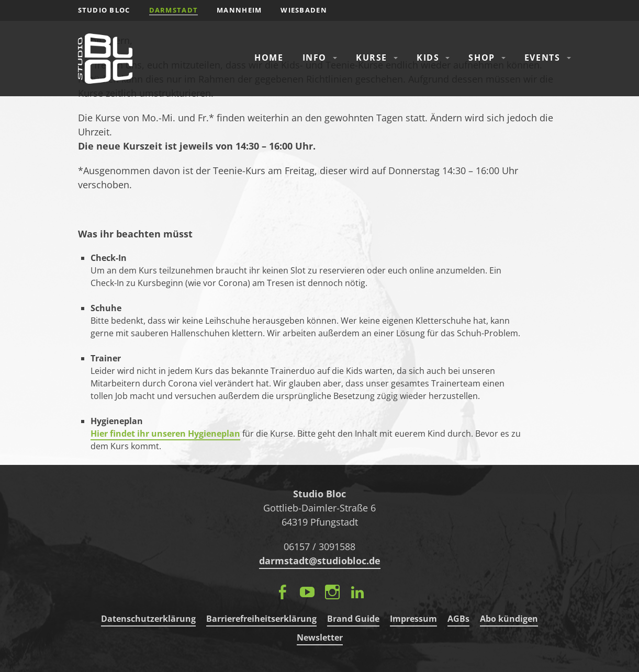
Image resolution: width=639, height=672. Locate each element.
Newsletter (320, 637)
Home (269, 58)
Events (542, 58)
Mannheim (239, 10)
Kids (428, 58)
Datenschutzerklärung (148, 619)
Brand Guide (353, 619)
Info (315, 58)
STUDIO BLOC (104, 10)
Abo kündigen (509, 619)
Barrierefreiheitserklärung (261, 619)
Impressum (413, 619)
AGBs (458, 619)
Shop (481, 58)
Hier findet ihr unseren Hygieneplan (165, 434)
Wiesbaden (304, 10)
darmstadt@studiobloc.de (320, 561)
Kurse (372, 58)
